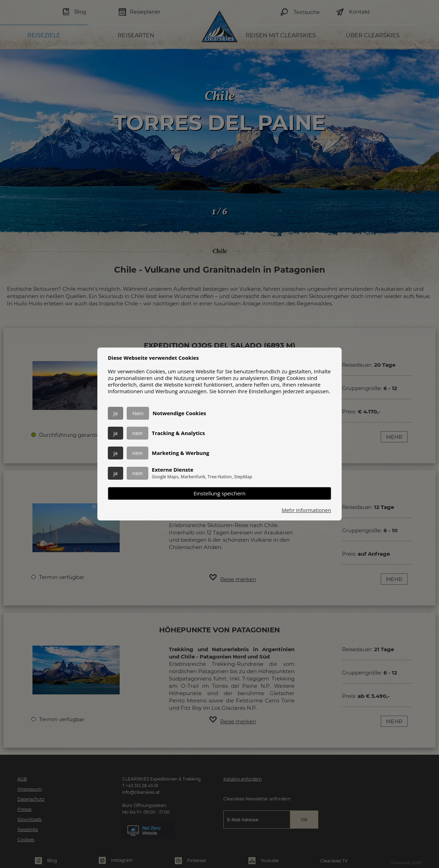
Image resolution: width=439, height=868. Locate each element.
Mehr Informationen (306, 510)
